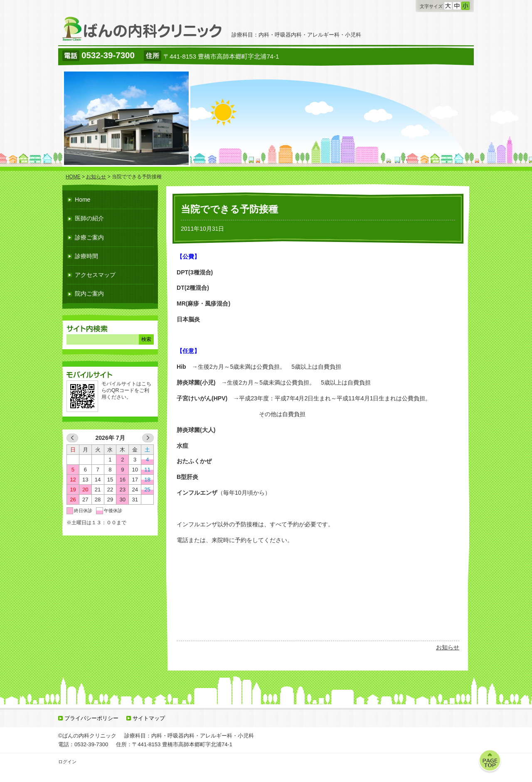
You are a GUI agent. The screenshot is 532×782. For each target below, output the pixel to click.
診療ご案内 (89, 237)
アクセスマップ (95, 275)
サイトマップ (149, 718)
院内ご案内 (89, 294)
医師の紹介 (89, 218)
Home (83, 200)
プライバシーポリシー (91, 718)
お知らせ (448, 647)
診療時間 (86, 256)
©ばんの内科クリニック (87, 736)
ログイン (67, 762)
